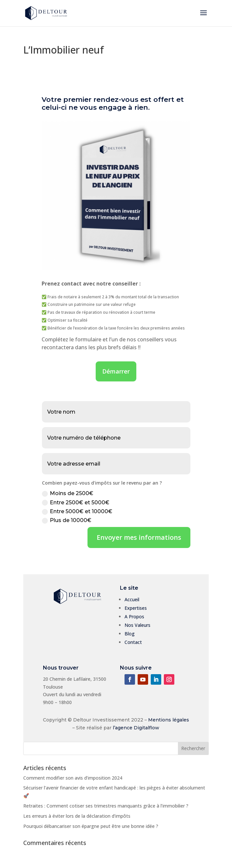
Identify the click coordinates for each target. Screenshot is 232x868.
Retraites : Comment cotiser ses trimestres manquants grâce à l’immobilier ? (106, 806)
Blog (130, 634)
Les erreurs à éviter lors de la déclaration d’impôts (77, 816)
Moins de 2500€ (68, 493)
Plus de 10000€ (67, 520)
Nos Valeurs (137, 625)
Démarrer (116, 371)
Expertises (136, 608)
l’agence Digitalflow (136, 728)
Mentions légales (169, 720)
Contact (133, 642)
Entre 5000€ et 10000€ (77, 512)
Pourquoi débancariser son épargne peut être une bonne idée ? (91, 826)
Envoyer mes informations (139, 537)
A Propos (134, 617)
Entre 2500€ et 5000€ (76, 503)
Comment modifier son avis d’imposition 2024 (73, 778)
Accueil (132, 599)
